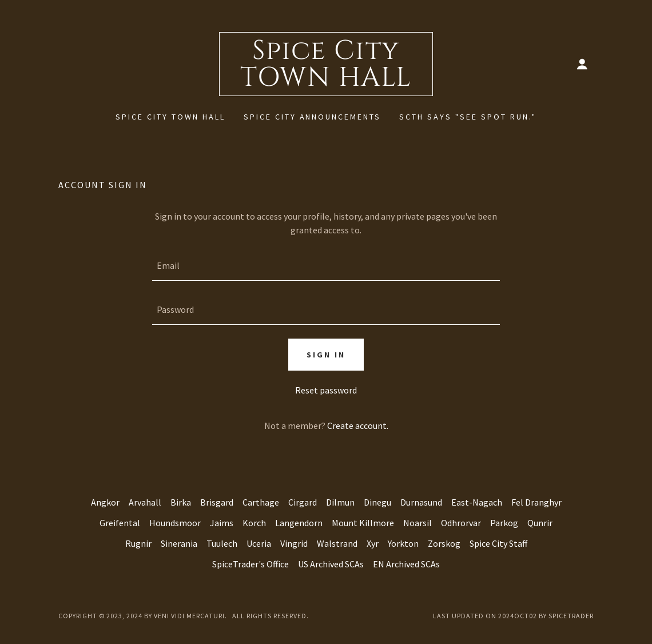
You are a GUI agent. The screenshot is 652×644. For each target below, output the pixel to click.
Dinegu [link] (377, 502)
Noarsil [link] (418, 523)
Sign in (326, 355)
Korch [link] (254, 523)
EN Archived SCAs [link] (406, 564)
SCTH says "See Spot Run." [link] (468, 117)
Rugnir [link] (138, 543)
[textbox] (326, 266)
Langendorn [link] (299, 523)
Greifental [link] (120, 523)
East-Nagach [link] (477, 502)
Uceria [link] (259, 543)
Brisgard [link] (217, 502)
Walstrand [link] (337, 543)
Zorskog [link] (444, 543)
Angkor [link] (105, 502)
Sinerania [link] (179, 543)
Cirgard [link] (303, 502)
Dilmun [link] (340, 502)
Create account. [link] (358, 426)
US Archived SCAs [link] (331, 564)
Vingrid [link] (294, 543)
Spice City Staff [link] (498, 543)
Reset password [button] (326, 390)
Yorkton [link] (403, 543)
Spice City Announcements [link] (313, 117)
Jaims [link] (222, 523)
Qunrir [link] (540, 523)
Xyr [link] (373, 543)
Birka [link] (181, 502)
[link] (326, 82)
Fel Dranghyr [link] (536, 502)
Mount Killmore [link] (363, 523)
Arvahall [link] (145, 502)
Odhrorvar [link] (461, 523)
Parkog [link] (504, 523)
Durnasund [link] (421, 502)
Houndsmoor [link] (175, 523)
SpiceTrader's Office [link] (251, 564)
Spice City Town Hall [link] (170, 117)
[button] (582, 64)
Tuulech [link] (222, 543)
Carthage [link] (261, 502)
